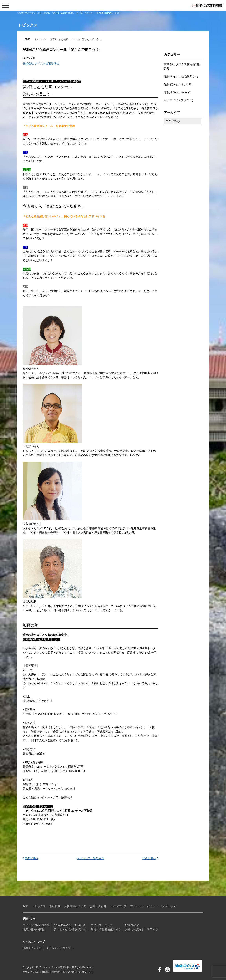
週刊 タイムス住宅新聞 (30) (181, 76)
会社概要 (55, 906)
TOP (25, 906)
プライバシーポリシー (144, 906)
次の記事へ (149, 858)
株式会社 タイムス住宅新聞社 (41, 63)
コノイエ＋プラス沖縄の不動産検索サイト (106, 927)
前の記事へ (32, 858)
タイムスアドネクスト (60, 948)
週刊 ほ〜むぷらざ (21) (178, 84)
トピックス (40, 39)
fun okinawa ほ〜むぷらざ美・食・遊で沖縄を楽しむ (70, 927)
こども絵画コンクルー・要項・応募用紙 (47, 797)
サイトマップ (118, 906)
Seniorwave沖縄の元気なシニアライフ (142, 927)
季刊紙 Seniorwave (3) (178, 92)
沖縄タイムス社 (32, 948)
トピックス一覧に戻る (90, 858)
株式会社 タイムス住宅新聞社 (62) (182, 66)
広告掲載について (75, 906)
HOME (26, 39)
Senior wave (169, 906)
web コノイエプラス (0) (179, 100)
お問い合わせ (98, 906)
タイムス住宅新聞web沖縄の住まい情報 (36, 927)
